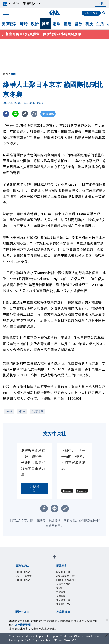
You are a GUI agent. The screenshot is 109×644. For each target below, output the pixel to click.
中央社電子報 (77, 575)
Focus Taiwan (24, 560)
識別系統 (34, 590)
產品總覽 (20, 605)
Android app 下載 (47, 570)
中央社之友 (29, 610)
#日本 (22, 411)
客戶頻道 (34, 605)
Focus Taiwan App (75, 570)
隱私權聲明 (46, 595)
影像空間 (48, 605)
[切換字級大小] (34, 114)
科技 (89, 24)
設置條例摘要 (65, 590)
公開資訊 (48, 590)
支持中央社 (91, 13)
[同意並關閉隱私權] (107, 620)
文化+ (35, 575)
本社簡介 (20, 590)
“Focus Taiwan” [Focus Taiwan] (64, 640)
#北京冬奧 (37, 411)
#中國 (9, 411)
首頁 (5, 74)
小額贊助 (34, 488)
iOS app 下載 (24, 570)
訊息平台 (61, 605)
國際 (46, 24)
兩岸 (57, 24)
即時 (24, 24)
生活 (100, 24)
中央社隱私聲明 (21, 625)
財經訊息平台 (78, 605)
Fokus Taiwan (70, 560)
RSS (41, 610)
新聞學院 (60, 575)
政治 (35, 24)
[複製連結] (25, 114)
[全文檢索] (104, 13)
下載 (101, 4)
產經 (67, 24)
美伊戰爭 (9, 24)
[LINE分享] (15, 114)
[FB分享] (6, 114)
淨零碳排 (46, 575)
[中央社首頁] (54, 13)
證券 (78, 24)
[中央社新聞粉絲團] (15, 550)
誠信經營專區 (27, 595)
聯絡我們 (61, 595)
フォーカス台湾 (47, 560)
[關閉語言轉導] (107, 636)
